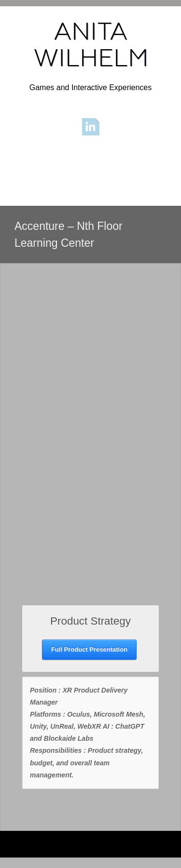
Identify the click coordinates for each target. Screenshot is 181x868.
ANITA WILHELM (91, 45)
